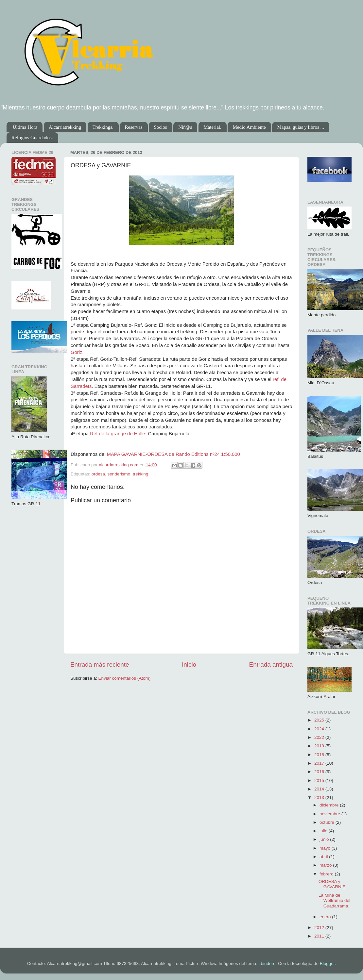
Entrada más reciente (100, 664)
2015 (320, 781)
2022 (320, 737)
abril (324, 857)
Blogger (327, 963)
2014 (320, 789)
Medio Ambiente (249, 127)
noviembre (330, 814)
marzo (326, 865)
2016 (320, 772)
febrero (327, 874)
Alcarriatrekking (65, 127)
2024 (320, 729)
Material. (212, 127)
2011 (320, 936)
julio (324, 831)
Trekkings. (103, 127)
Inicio (189, 664)
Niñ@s (185, 127)
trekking (140, 474)
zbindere (267, 963)
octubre (328, 822)
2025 (320, 720)
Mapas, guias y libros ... (300, 127)
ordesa (98, 474)
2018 (320, 755)
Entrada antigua (271, 664)
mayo (326, 848)
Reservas (134, 127)
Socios (160, 127)
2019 (320, 746)
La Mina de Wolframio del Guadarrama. (334, 900)
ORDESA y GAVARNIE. (333, 884)
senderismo (119, 474)
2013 (320, 797)
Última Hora (25, 127)
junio (325, 839)
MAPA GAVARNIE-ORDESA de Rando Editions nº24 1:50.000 (173, 454)
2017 (320, 763)
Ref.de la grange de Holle (117, 434)
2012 (320, 928)
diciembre (330, 805)
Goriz (76, 352)
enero (326, 917)
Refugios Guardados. (32, 138)
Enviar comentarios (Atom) (125, 678)
